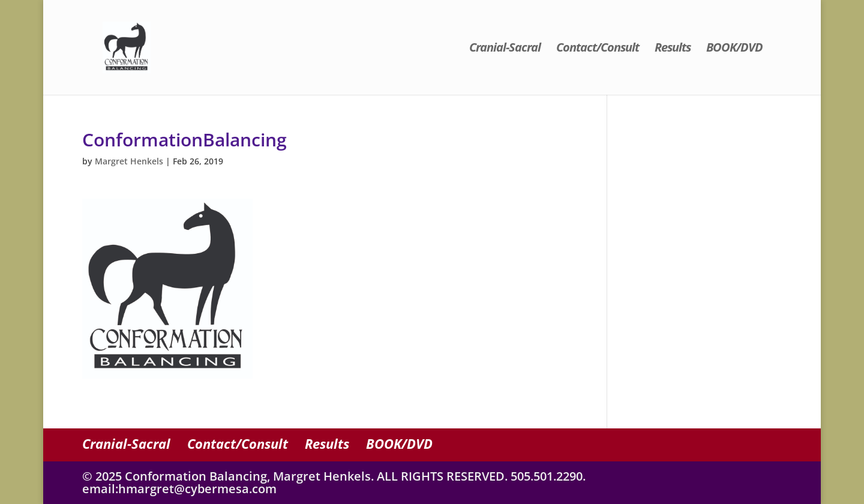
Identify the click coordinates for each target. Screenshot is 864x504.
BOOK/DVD (734, 49)
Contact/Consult (598, 49)
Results (673, 49)
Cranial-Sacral (505, 49)
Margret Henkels (129, 161)
